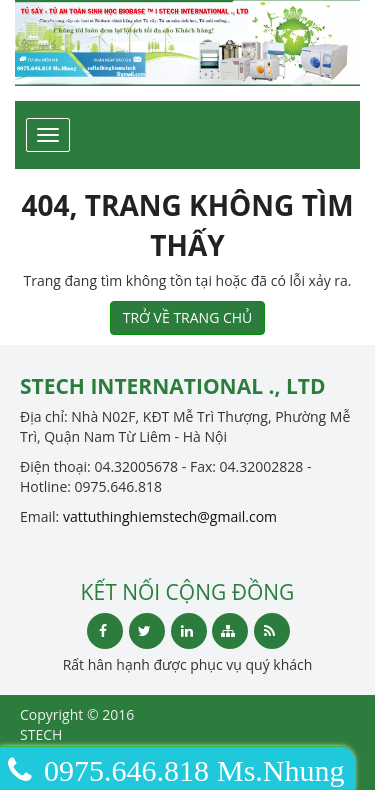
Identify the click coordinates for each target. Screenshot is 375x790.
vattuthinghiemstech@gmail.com (170, 516)
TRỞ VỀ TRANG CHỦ (188, 317)
